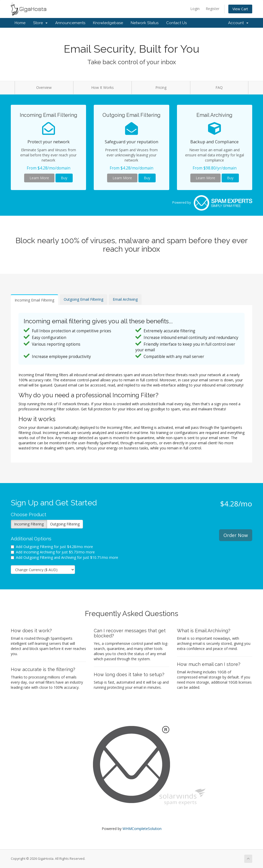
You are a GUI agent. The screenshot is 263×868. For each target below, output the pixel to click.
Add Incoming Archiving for (53, 552)
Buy (64, 178)
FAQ (219, 87)
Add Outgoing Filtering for (52, 547)
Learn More (39, 178)
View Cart (240, 9)
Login (195, 9)
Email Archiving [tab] (125, 299)
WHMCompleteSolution (142, 829)
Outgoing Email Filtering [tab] (83, 299)
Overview (44, 87)
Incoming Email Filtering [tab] (34, 300)
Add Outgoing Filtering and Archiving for (64, 557)
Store (40, 23)
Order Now (236, 535)
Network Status (145, 23)
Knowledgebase (108, 23)
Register (213, 9)
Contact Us (176, 23)
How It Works (102, 87)
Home (20, 23)
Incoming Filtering (29, 524)
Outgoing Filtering (65, 524)
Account (238, 23)
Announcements (70, 23)
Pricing (161, 87)
